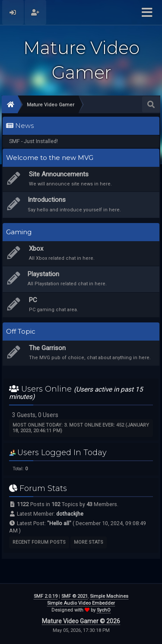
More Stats (89, 542)
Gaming (19, 232)
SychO (104, 610)
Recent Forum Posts (39, 542)
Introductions (47, 200)
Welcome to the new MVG (50, 158)
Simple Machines (109, 596)
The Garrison (47, 348)
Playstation (43, 274)
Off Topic (21, 332)
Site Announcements (59, 174)
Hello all (59, 523)
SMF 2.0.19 (46, 596)
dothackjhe (70, 514)
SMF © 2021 (75, 596)
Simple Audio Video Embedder (81, 603)
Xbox (36, 249)
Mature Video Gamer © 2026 (81, 621)
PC (33, 300)
